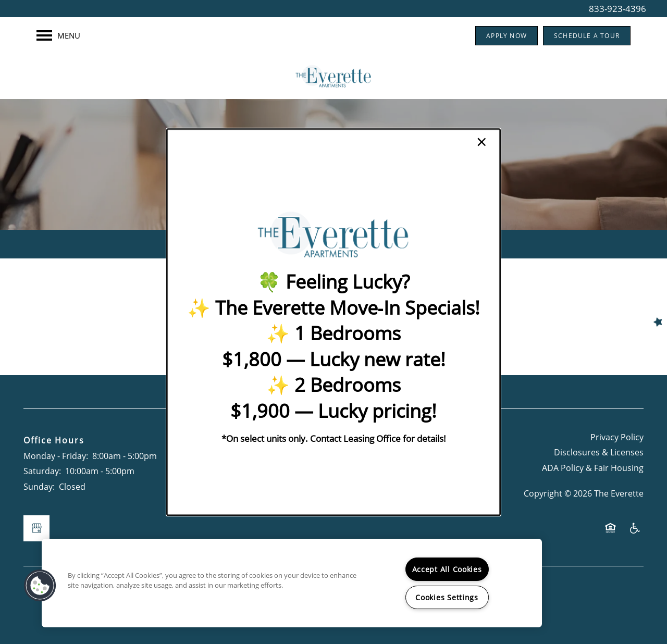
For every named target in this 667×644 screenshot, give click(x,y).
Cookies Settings (447, 597)
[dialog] (333, 322)
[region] (292, 583)
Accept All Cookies (447, 569)
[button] (40, 586)
